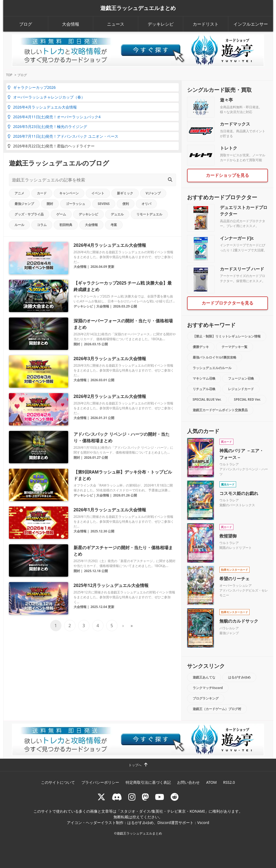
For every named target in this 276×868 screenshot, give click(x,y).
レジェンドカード (241, 389)
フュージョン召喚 (241, 378)
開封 (50, 204)
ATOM (211, 782)
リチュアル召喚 (204, 389)
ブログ (26, 24)
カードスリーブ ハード (242, 269)
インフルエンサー (251, 24)
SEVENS (104, 204)
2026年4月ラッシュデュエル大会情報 (42, 107)
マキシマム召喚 (204, 378)
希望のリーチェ (234, 579)
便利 (126, 204)
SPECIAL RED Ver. (247, 399)
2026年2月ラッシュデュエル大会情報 (110, 396)
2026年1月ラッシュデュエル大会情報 (110, 510)
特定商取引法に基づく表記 (148, 782)
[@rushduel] (101, 797)
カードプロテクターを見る (227, 303)
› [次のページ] (123, 626)
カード (42, 193)
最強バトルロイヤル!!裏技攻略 (215, 357)
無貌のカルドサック (239, 621)
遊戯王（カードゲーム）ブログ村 (217, 709)
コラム (42, 225)
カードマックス (235, 124)
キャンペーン (69, 193)
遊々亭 (226, 100)
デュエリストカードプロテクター (244, 211)
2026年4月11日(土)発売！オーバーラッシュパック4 (54, 117)
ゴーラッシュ (75, 204)
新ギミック (125, 193)
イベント (98, 193)
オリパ (146, 204)
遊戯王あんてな (204, 677)
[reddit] (175, 797)
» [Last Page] (132, 626)
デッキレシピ (161, 24)
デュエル (117, 214)
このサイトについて (58, 782)
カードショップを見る (227, 175)
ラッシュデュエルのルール (212, 368)
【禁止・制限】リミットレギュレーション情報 (227, 336)
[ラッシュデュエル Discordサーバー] (117, 797)
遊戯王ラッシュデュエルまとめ (138, 8)
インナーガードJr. (237, 238)
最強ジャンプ (24, 204)
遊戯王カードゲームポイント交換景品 (220, 410)
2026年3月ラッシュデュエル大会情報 (110, 359)
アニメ (19, 193)
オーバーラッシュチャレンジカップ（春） (46, 97)
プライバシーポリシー (100, 782)
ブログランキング (206, 698)
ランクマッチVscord (208, 688)
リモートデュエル (149, 214)
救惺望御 (228, 536)
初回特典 (66, 225)
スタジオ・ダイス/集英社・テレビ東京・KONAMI (163, 811)
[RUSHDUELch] (160, 797)
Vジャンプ (153, 193)
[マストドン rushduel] (145, 797)
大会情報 (71, 24)
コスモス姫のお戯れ (239, 493)
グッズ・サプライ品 (29, 214)
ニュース (116, 24)
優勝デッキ (201, 347)
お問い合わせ (188, 782)
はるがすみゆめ (239, 677)
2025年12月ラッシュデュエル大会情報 (111, 585)
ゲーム (61, 214)
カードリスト (206, 24)
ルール (19, 225)
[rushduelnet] (132, 797)
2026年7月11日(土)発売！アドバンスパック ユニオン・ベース (63, 136)
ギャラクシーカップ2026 (32, 87)
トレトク (229, 148)
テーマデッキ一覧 (234, 347)
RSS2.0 (229, 782)
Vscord (203, 823)
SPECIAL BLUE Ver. (207, 399)
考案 (114, 225)
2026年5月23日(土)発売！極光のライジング (47, 126)
